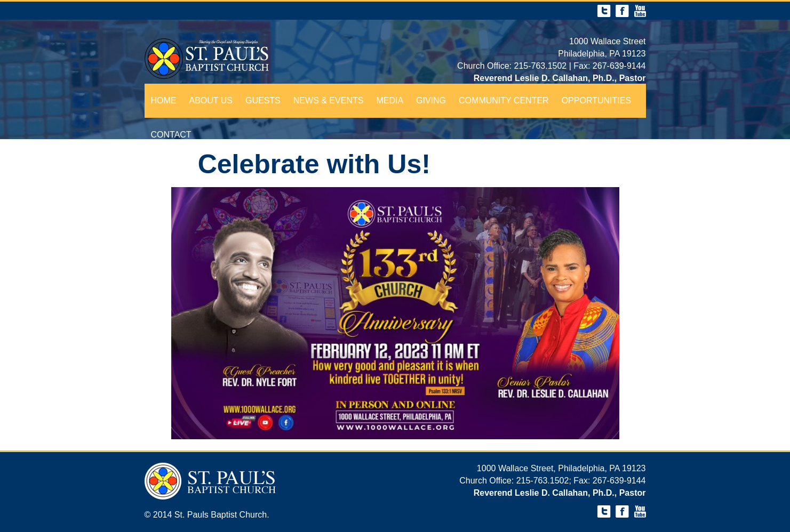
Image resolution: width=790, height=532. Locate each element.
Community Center (504, 100)
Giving (431, 100)
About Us (211, 100)
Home (164, 100)
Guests (263, 100)
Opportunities (596, 100)
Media (390, 100)
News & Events (329, 100)
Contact (171, 135)
